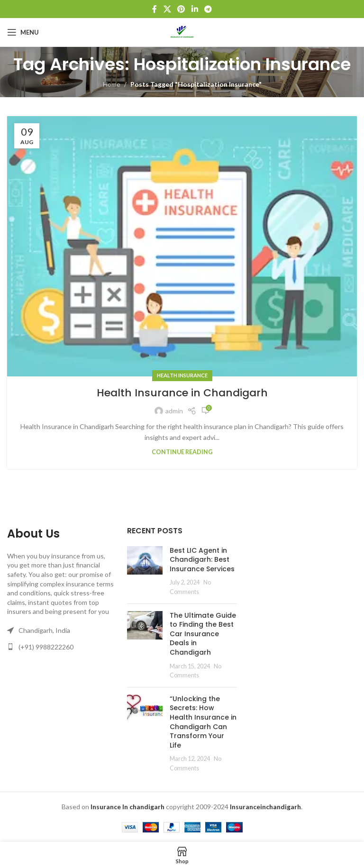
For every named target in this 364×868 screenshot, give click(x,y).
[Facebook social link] (155, 9)
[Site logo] (182, 32)
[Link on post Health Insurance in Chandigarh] (182, 246)
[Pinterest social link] (181, 9)
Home (112, 84)
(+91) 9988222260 (46, 647)
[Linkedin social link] (195, 9)
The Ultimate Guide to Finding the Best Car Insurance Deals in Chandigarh (203, 634)
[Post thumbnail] (145, 571)
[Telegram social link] (208, 9)
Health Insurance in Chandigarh (182, 393)
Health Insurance (182, 375)
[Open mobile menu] (23, 32)
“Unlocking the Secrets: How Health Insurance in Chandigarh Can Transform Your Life (203, 722)
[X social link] (167, 9)
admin (174, 411)
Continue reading (182, 452)
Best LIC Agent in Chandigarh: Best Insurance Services (202, 560)
